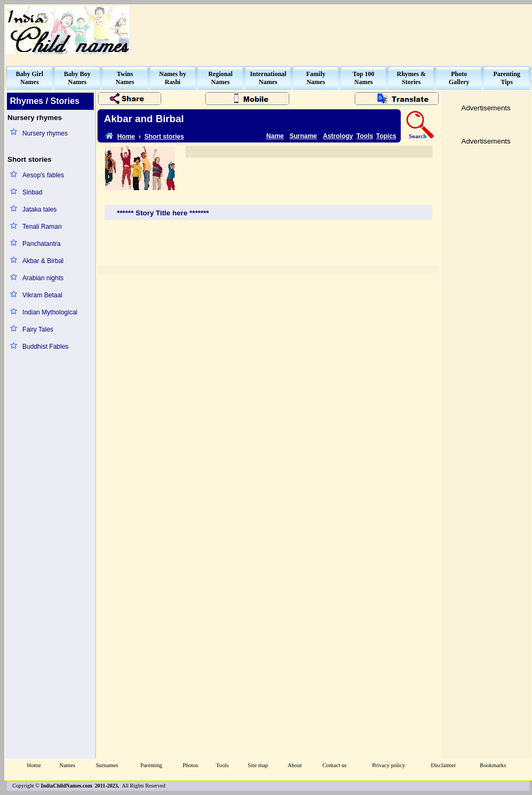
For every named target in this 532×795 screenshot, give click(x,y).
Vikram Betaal (42, 295)
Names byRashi (173, 78)
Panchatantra (42, 244)
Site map (258, 765)
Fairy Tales (38, 329)
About (295, 765)
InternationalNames (268, 78)
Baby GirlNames (30, 78)
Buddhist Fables (46, 347)
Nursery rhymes (45, 133)
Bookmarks (493, 765)
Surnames (107, 765)
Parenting (151, 765)
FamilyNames (316, 78)
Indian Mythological (50, 312)
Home (34, 765)
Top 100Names (364, 78)
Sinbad (32, 192)
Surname (303, 136)
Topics (386, 136)
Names (68, 765)
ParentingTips (507, 78)
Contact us (335, 765)
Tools (365, 136)
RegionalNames (220, 78)
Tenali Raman (42, 227)
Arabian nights (43, 278)
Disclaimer (443, 765)
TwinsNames (125, 78)
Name (275, 136)
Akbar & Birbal (43, 261)
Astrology (338, 136)
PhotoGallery (459, 78)
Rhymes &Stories (411, 78)
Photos (190, 765)
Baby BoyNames (77, 78)
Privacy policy (389, 765)
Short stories (164, 137)
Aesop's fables (43, 175)
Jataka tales (40, 209)
